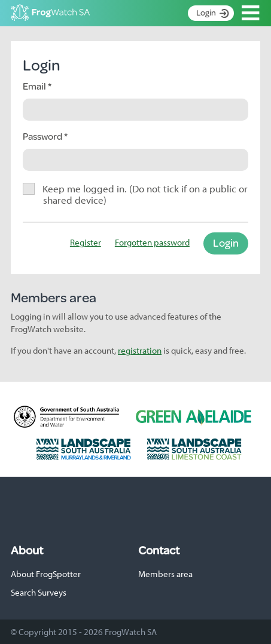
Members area (165, 574)
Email (35, 86)
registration (140, 350)
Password (43, 136)
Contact (159, 550)
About (27, 550)
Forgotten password (152, 242)
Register (86, 242)
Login (206, 13)
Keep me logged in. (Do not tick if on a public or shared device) (145, 194)
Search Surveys (39, 592)
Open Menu (251, 13)
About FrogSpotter (46, 574)
